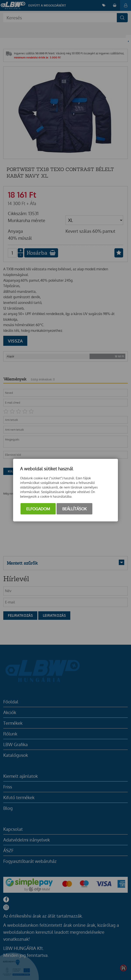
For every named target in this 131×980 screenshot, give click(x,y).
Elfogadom (38, 509)
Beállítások (74, 509)
